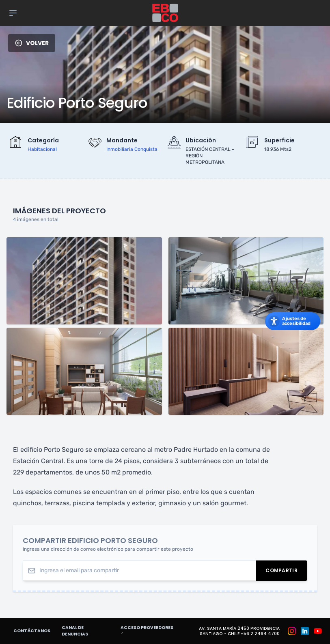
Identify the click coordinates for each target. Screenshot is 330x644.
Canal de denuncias (75, 631)
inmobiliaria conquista (132, 149)
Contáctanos (32, 631)
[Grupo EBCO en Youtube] (318, 631)
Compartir (286, 572)
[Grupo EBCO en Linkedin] (305, 631)
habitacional (42, 149)
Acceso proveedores (151, 631)
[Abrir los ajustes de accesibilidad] (293, 321)
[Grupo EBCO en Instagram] (292, 631)
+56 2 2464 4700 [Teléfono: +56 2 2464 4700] (260, 634)
